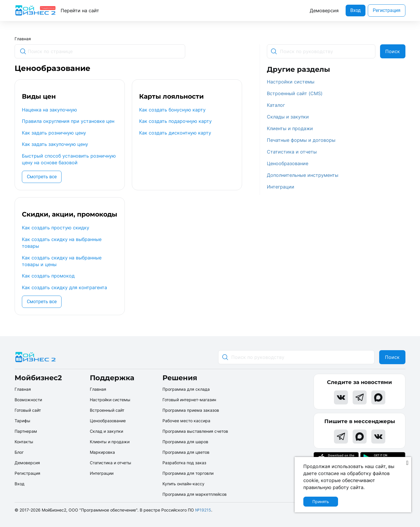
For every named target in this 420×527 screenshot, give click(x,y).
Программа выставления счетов (195, 431)
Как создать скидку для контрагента (64, 287)
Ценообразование (288, 163)
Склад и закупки (106, 431)
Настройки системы (291, 82)
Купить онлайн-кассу (183, 484)
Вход (356, 10)
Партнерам (26, 431)
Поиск (393, 51)
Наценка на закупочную (49, 110)
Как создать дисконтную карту (175, 133)
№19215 (203, 510)
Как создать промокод (48, 276)
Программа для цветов (186, 452)
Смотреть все (42, 177)
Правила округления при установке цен (68, 121)
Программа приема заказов (191, 410)
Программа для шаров (185, 442)
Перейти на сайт (80, 11)
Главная (23, 39)
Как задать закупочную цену (55, 144)
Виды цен (39, 96)
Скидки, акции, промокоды (70, 214)
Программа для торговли (188, 473)
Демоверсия (324, 11)
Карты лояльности (171, 96)
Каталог (276, 105)
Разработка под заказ (184, 463)
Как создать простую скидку (56, 228)
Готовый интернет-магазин (189, 400)
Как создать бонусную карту (172, 110)
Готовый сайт (28, 410)
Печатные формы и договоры (301, 140)
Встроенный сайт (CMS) (295, 93)
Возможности (28, 400)
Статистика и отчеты (292, 152)
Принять (321, 501)
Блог (19, 452)
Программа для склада (186, 389)
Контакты (24, 442)
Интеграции (281, 187)
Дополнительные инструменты (303, 175)
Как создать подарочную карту (175, 121)
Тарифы (22, 421)
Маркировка (102, 452)
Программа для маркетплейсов (195, 494)
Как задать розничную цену (54, 133)
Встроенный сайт (107, 410)
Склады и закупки (288, 117)
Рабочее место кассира (186, 421)
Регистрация (387, 10)
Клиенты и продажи (290, 128)
